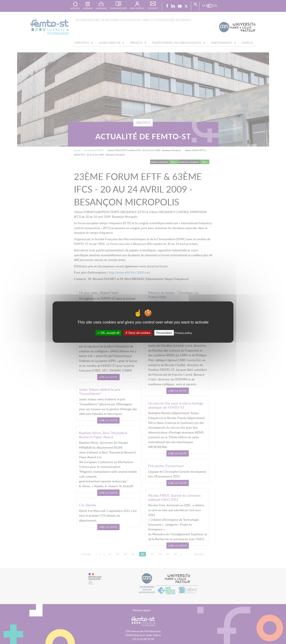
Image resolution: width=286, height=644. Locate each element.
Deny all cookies (138, 333)
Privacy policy (183, 333)
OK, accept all (108, 333)
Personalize (164, 333)
